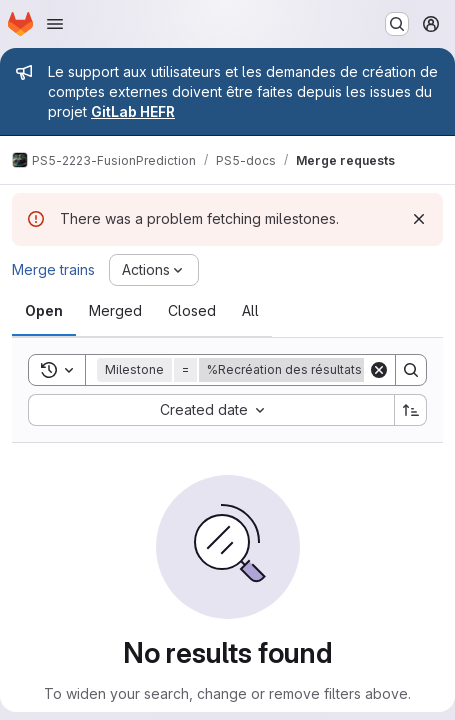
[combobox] (211, 410)
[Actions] (154, 270)
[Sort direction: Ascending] (411, 410)
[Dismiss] (419, 219)
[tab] (44, 311)
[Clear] (379, 370)
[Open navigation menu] (55, 24)
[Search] (411, 370)
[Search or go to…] (397, 24)
